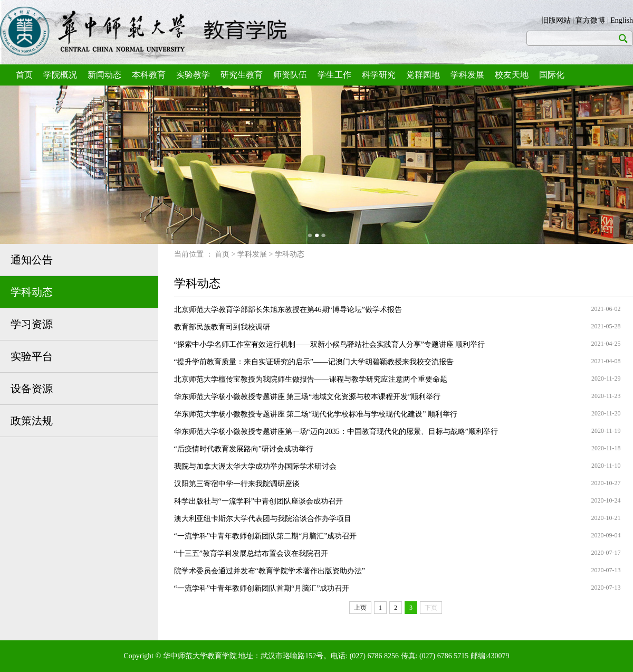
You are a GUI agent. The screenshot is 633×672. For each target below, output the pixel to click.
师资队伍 (290, 75)
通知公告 (32, 260)
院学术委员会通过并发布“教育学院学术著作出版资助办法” (270, 571)
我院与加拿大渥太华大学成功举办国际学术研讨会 (255, 466)
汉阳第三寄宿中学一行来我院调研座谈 (237, 484)
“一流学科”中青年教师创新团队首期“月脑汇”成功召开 (262, 588)
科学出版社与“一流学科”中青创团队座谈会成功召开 (258, 501)
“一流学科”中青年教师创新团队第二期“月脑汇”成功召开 (266, 536)
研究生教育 (242, 75)
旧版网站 (556, 20)
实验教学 (193, 75)
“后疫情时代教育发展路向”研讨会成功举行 (244, 449)
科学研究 (379, 75)
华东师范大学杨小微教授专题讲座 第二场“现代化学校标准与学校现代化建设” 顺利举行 (316, 414)
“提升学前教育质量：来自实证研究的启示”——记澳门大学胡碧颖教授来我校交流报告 (314, 362)
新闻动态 (104, 75)
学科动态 (32, 292)
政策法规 (32, 421)
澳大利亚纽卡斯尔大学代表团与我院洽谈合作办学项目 (263, 519)
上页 (360, 608)
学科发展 (467, 75)
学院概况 (60, 75)
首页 (24, 75)
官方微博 (590, 20)
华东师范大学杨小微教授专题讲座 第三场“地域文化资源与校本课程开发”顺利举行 (308, 397)
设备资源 (32, 389)
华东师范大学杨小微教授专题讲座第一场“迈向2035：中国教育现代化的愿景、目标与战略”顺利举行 (336, 432)
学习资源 (32, 324)
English (622, 20)
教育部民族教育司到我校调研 (222, 327)
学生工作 (334, 75)
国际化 (552, 75)
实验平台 (32, 356)
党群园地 (423, 75)
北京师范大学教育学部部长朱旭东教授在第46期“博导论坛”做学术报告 (288, 310)
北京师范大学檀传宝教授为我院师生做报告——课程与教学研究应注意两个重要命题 (311, 379)
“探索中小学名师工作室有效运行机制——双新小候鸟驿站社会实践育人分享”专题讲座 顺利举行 (330, 344)
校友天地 (512, 75)
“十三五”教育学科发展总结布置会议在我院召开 (251, 553)
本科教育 (149, 75)
